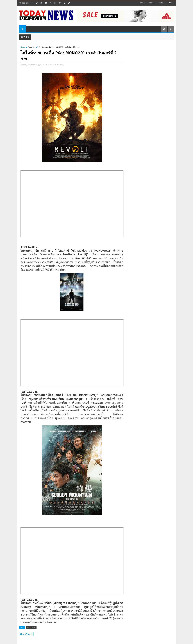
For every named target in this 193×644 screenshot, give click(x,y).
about (151, 3)
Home (142, 3)
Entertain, (60, 65)
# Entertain (31, 627)
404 (170, 3)
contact (161, 3)
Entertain (31, 47)
